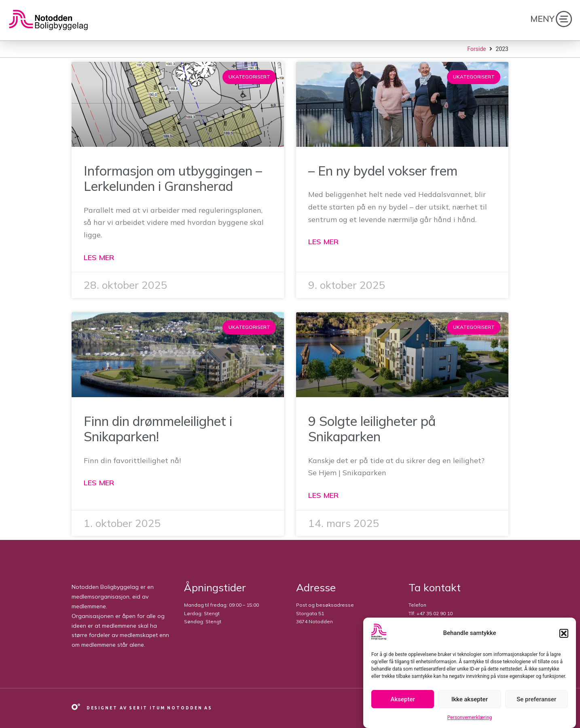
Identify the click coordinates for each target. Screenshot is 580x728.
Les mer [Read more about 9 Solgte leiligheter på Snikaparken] (323, 495)
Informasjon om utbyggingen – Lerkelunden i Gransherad (173, 178)
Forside (476, 49)
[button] (564, 633)
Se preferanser (536, 699)
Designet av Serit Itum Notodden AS (150, 708)
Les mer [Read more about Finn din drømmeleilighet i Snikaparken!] (99, 483)
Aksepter (403, 699)
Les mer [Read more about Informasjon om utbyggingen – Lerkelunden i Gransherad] (99, 257)
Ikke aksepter (470, 699)
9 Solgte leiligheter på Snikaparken (372, 429)
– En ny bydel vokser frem (383, 171)
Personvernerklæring (470, 717)
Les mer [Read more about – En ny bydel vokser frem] (323, 242)
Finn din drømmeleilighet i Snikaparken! (158, 429)
